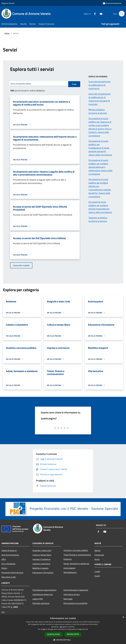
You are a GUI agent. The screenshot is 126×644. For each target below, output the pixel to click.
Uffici (4, 559)
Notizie (97, 550)
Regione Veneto (8, 3)
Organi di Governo (9, 550)
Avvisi (97, 559)
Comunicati (99, 555)
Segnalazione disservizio (43, 594)
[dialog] (63, 629)
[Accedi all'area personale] (112, 3)
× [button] (123, 617)
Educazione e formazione (43, 573)
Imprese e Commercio (41, 559)
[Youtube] (100, 14)
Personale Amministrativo (12, 573)
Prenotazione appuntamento (44, 590)
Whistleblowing (70, 572)
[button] (63, 640)
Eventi (97, 576)
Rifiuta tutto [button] (73, 634)
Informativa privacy (72, 594)
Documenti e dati (9, 577)
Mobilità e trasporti (40, 568)
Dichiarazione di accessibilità (75, 603)
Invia (74, 84)
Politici (4, 568)
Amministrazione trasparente (76, 590)
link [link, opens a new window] (87, 629)
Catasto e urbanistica (41, 564)
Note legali (68, 599)
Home (7, 33)
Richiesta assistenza (41, 603)
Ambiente (68, 559)
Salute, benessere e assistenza (76, 564)
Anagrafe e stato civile (42, 550)
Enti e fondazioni (8, 564)
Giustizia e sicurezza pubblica (76, 550)
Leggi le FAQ (38, 599)
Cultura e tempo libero (42, 555)
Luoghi (97, 571)
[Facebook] (94, 14)
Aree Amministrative (10, 555)
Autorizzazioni (69, 568)
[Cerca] (122, 14)
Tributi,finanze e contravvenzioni (77, 555)
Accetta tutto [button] (54, 634)
